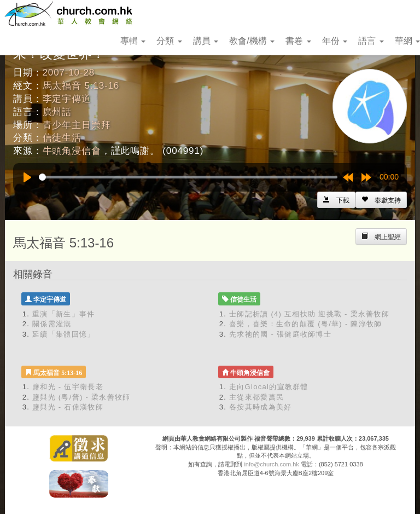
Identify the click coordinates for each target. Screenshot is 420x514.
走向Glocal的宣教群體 (269, 387)
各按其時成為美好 (260, 407)
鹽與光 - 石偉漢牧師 (68, 407)
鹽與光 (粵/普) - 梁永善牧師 (81, 397)
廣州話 (57, 112)
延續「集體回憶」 (63, 334)
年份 (335, 41)
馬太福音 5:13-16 (81, 86)
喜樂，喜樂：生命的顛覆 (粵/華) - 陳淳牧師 (306, 324)
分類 (169, 41)
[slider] (188, 177)
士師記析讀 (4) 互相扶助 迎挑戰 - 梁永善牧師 (309, 314)
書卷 (298, 41)
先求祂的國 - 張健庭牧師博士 (280, 334)
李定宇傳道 (67, 99)
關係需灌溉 (52, 324)
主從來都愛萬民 (256, 397)
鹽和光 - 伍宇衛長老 (68, 387)
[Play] (27, 177)
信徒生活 (62, 138)
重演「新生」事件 (63, 314)
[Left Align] (381, 200)
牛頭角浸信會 (72, 151)
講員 (206, 41)
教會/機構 (252, 41)
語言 (371, 41)
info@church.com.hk (271, 464)
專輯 (133, 41)
